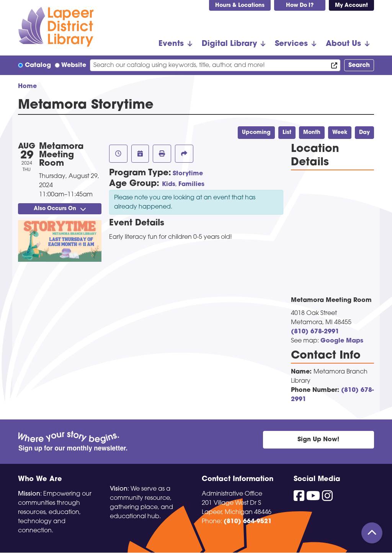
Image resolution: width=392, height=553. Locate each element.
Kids (169, 184)
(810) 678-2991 (315, 332)
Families (191, 184)
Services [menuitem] (291, 44)
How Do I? (300, 6)
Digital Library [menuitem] (229, 44)
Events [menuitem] (171, 44)
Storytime (188, 174)
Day (364, 133)
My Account (351, 6)
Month (312, 133)
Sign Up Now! (318, 440)
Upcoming (256, 133)
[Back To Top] (372, 533)
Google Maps (342, 341)
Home (27, 86)
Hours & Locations (240, 6)
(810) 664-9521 (248, 522)
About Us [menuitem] (343, 44)
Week (340, 133)
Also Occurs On (60, 209)
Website (74, 65)
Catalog (38, 65)
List (287, 133)
